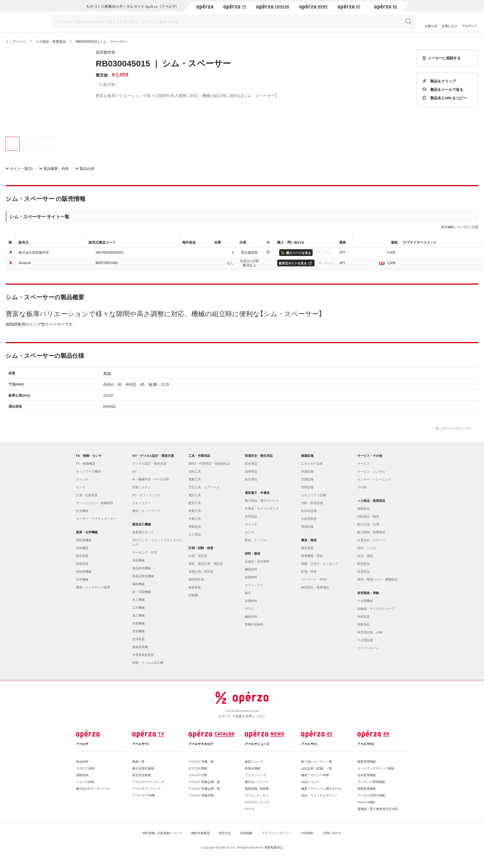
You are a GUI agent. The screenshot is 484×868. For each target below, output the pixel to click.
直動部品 (364, 509)
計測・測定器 (198, 556)
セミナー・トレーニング (374, 479)
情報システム (142, 487)
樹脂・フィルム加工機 (148, 663)
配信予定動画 (142, 775)
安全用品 (251, 464)
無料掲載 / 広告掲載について (162, 833)
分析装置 (364, 617)
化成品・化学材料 (257, 561)
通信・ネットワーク (146, 511)
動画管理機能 (367, 788)
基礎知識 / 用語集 (257, 788)
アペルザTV (141, 744)
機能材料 (251, 569)
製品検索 (82, 761)
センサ (81, 487)
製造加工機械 (142, 524)
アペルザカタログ (201, 744)
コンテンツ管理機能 (371, 782)
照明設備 (307, 487)
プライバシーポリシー (277, 833)
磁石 (248, 593)
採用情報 (246, 833)
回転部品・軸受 (368, 516)
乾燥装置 (82, 564)
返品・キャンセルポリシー (320, 795)
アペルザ (82, 744)
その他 (362, 487)
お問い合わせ (332, 833)
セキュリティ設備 (313, 495)
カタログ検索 (85, 768)
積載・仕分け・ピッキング (320, 564)
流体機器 (82, 548)
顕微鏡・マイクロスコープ (376, 609)
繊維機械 (138, 584)
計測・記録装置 (87, 495)
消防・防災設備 (312, 503)
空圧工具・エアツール (204, 487)
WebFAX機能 (366, 802)
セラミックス (254, 585)
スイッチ (82, 479)
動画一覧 (138, 761)
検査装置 (195, 587)
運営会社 (225, 833)
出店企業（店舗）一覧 (317, 768)
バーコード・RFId (314, 579)
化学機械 (82, 579)
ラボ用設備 (365, 640)
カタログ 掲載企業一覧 (204, 782)
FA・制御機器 (86, 464)
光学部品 (251, 516)
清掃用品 (251, 471)
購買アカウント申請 (315, 775)
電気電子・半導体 (257, 493)
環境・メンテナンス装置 (93, 587)
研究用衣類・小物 (370, 632)
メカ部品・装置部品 (371, 501)
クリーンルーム (368, 648)
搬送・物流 (309, 540)
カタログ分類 (198, 775)
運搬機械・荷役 (312, 556)
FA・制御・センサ (89, 456)
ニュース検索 (85, 782)
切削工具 (195, 471)
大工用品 (195, 534)
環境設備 (307, 527)
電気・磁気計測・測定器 (206, 564)
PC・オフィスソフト (147, 495)
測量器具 (195, 527)
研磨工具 (195, 511)
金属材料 (251, 601)
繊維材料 (251, 617)
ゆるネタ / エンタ (257, 802)
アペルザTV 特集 (144, 795)
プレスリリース (256, 775)
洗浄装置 (138, 639)
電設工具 (195, 495)
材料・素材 (253, 554)
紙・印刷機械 (142, 592)
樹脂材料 (251, 577)
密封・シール (367, 548)
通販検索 (82, 775)
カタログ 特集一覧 (201, 761)
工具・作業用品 (199, 456)
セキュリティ (142, 503)
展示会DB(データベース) (93, 788)
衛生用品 (251, 479)
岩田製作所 (106, 52)
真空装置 (82, 556)
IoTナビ (250, 809)
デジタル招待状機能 (371, 795)
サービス (364, 464)
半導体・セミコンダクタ (262, 509)
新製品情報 (253, 768)
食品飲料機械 (142, 568)
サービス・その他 (370, 456)
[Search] (234, 22)
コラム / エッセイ (257, 795)
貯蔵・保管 (309, 572)
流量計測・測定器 (201, 572)
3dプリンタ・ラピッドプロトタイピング (157, 542)
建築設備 (307, 456)
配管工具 (195, 503)
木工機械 (138, 600)
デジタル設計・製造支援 (149, 464)
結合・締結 (365, 556)
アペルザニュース (257, 744)
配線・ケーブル (256, 540)
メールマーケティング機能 (376, 768)
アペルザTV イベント (147, 788)
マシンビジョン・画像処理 (95, 503)
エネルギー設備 (312, 464)
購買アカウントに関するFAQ (321, 788)
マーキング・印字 (145, 552)
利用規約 (308, 833)
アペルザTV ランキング (148, 782)
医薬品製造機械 (143, 576)
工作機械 (138, 608)
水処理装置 (309, 519)
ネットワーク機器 (88, 471)
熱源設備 (307, 471)
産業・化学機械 (87, 532)
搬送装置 (307, 548)
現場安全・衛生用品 (259, 456)
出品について (310, 782)
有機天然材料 (254, 624)
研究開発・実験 (368, 593)
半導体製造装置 (143, 655)
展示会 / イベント (257, 782)
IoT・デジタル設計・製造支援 (153, 456)
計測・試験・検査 (201, 548)
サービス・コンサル (371, 471)
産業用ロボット (143, 532)
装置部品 (364, 572)
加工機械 (138, 615)
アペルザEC (309, 744)
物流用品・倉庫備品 (315, 587)
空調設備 (307, 479)
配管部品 (364, 564)
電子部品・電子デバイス (262, 501)
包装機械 (138, 560)
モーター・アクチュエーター (96, 519)
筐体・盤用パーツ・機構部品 (377, 579)
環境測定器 (196, 579)
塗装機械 (138, 631)
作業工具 (195, 519)
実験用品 (364, 624)
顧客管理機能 (367, 761)
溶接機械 (138, 623)
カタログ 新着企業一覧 (204, 788)
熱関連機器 (84, 540)
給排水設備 (309, 511)
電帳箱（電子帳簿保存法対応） (379, 809)
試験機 (193, 595)
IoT (135, 471)
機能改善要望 (200, 833)
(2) (19, 168)
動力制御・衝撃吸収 (371, 532)
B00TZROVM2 (107, 263)
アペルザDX (366, 744)
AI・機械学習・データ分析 (151, 479)
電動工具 (195, 479)
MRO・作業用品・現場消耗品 (209, 464)
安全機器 (82, 511)
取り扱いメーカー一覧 (317, 761)
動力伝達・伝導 (368, 524)
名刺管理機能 (367, 775)
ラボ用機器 (365, 601)
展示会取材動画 (143, 768)
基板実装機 (140, 647)
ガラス (249, 609)
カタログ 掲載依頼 (201, 795)
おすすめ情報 (198, 768)
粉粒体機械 (84, 572)
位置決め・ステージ (371, 540)
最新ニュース (254, 761)
